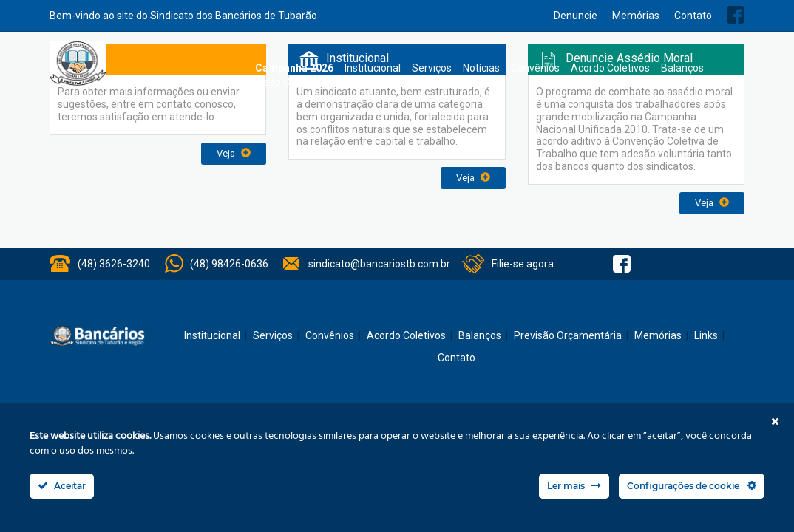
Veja (234, 153)
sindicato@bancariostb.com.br (379, 264)
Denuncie (576, 16)
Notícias (481, 68)
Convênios (535, 68)
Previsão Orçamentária (294, 82)
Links (706, 335)
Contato (693, 16)
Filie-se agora (523, 264)
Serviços (432, 68)
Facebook (736, 15)
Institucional (373, 68)
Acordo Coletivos (610, 68)
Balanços (682, 68)
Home (237, 68)
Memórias (636, 16)
